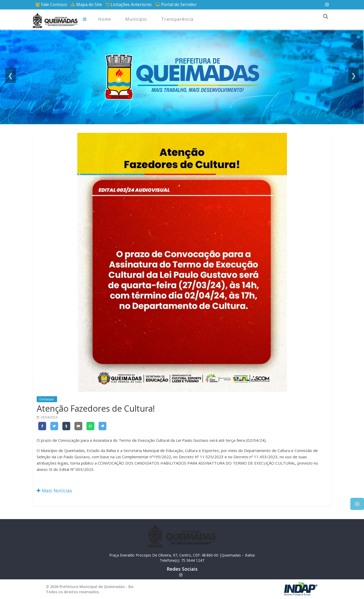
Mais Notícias (54, 491)
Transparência (177, 19)
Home (105, 19)
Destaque (47, 399)
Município (136, 19)
